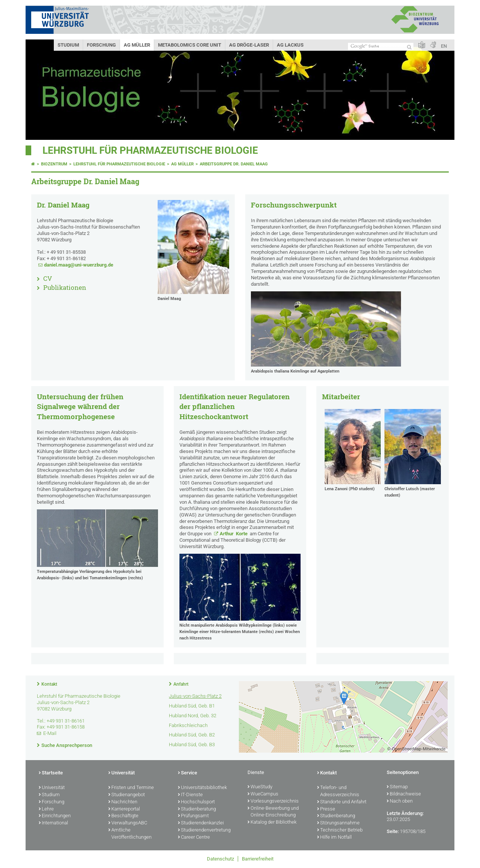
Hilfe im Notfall (334, 838)
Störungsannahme (338, 823)
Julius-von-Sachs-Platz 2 (195, 696)
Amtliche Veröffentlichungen (130, 834)
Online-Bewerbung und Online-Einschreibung (273, 812)
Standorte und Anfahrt (342, 802)
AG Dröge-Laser (249, 45)
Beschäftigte (123, 816)
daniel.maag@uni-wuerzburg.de (79, 265)
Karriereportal (124, 809)
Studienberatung (197, 809)
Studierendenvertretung (204, 830)
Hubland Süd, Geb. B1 (192, 706)
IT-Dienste (190, 795)
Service (188, 773)
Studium (68, 45)
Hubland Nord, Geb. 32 (193, 716)
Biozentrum (54, 164)
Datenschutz (220, 859)
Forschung (101, 45)
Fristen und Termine (131, 788)
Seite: (393, 831)
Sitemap (397, 787)
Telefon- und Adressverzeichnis (338, 792)
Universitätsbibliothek (202, 788)
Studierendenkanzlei (201, 823)
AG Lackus (290, 45)
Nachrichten (123, 802)
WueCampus (263, 794)
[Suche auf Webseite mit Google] (381, 46)
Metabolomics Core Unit (190, 45)
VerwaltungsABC (128, 823)
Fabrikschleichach (188, 725)
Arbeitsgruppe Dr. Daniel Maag (234, 164)
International (53, 823)
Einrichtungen (55, 816)
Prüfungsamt (193, 816)
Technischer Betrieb (340, 830)
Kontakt (49, 684)
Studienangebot (127, 795)
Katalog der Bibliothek (272, 823)
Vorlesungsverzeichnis (273, 801)
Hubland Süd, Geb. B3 (192, 745)
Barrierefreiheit (258, 859)
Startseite (51, 773)
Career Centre (194, 838)
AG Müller (137, 45)
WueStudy (260, 787)
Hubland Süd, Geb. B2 (192, 735)
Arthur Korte (234, 534)
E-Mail (50, 733)
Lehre (46, 809)
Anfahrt (181, 684)
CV (48, 278)
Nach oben (400, 801)
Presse (326, 809)
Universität (52, 788)
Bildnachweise (404, 794)
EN (444, 46)
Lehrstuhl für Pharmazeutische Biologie (150, 150)
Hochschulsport (196, 802)
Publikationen (65, 287)
